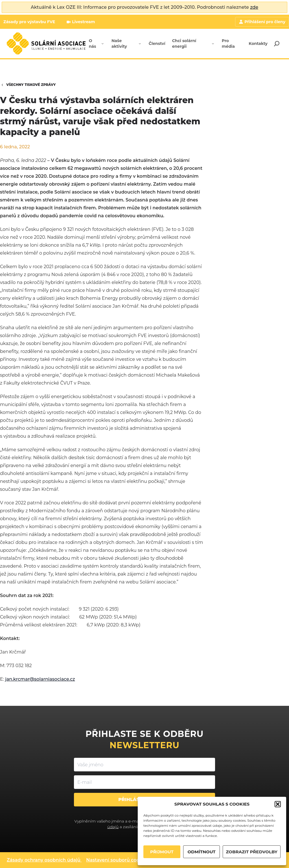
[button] (278, 804)
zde (254, 7)
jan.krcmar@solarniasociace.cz (40, 679)
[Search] (277, 44)
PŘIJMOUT (162, 852)
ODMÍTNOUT (201, 852)
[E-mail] (144, 782)
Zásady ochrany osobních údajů (44, 860)
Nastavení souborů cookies (117, 860)
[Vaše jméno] (144, 765)
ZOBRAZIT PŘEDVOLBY (252, 852)
